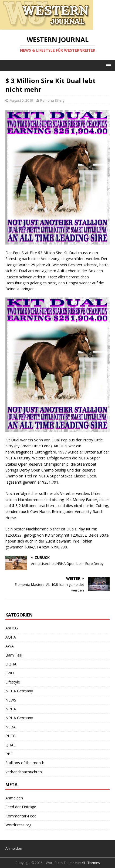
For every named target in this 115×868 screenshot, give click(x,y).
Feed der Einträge (21, 807)
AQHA (11, 637)
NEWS (11, 700)
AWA (10, 646)
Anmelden (14, 798)
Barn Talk (14, 655)
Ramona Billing (52, 100)
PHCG (11, 736)
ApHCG (12, 628)
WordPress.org (18, 825)
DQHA (11, 664)
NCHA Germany (19, 691)
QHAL (11, 745)
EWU (10, 673)
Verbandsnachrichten (24, 772)
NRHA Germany (19, 718)
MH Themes (91, 863)
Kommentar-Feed (21, 816)
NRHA (11, 709)
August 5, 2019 (21, 100)
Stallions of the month (25, 763)
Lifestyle (13, 682)
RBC (9, 754)
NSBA (11, 727)
